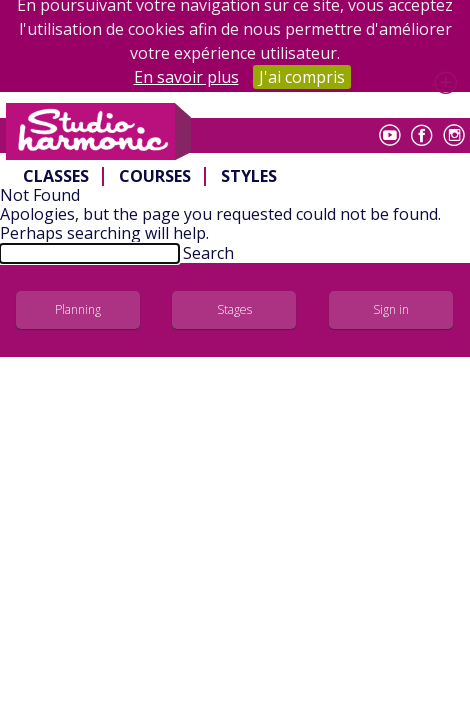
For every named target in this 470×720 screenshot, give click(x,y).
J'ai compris (302, 77)
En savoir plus (186, 77)
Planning (78, 309)
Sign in (391, 309)
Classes (56, 176)
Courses (155, 176)
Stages (234, 309)
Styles (249, 176)
